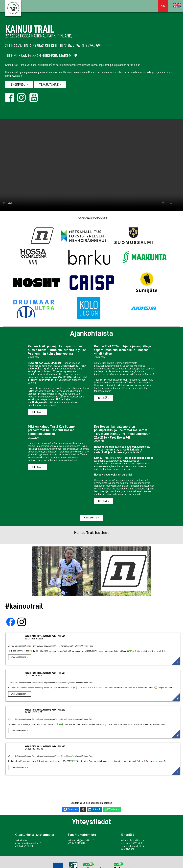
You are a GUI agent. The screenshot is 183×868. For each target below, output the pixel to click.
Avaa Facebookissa (19, 657)
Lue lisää (36, 412)
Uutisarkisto (91, 518)
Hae (163, 6)
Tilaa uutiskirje (49, 85)
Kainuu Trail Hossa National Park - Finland (45, 636)
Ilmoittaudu (18, 85)
